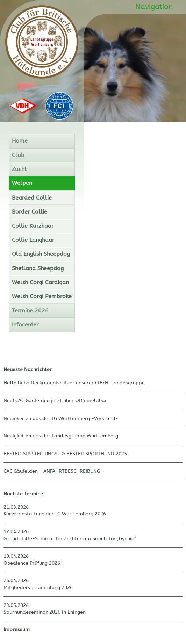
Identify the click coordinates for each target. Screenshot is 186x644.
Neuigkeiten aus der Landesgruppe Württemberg (61, 436)
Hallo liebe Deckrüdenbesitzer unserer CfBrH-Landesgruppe (74, 383)
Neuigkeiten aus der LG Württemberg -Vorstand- (61, 418)
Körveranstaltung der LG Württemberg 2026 (55, 514)
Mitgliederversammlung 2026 (38, 588)
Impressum (17, 629)
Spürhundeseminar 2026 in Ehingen (45, 612)
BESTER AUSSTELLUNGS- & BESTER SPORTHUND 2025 (65, 454)
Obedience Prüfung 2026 (32, 563)
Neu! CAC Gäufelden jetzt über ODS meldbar (55, 401)
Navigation (154, 7)
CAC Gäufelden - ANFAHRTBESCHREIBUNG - (54, 471)
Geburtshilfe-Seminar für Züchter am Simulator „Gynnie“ (70, 539)
